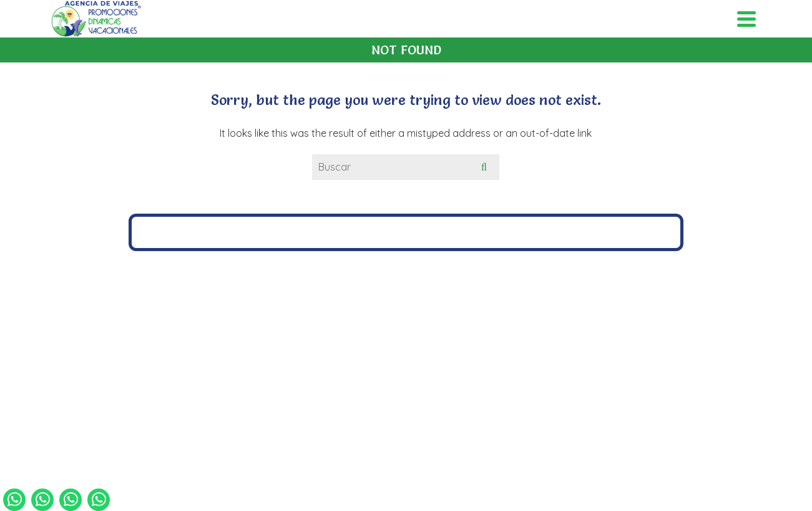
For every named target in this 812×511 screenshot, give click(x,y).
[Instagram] (419, 389)
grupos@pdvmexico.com (411, 342)
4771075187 (293, 324)
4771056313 (435, 324)
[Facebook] (393, 389)
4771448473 (364, 324)
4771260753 (506, 324)
